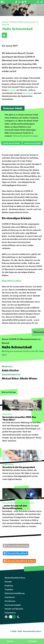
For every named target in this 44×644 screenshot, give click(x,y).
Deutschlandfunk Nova (15, 578)
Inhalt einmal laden (12, 143)
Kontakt (8, 582)
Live (11, 641)
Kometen (12, 90)
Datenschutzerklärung (15, 593)
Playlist (33, 641)
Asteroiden (28, 93)
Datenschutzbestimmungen (25, 136)
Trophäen (9, 589)
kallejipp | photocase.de (35, 14)
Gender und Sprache (14, 609)
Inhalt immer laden (33, 143)
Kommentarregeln (13, 605)
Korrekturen (10, 601)
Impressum (10, 597)
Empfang (9, 585)
